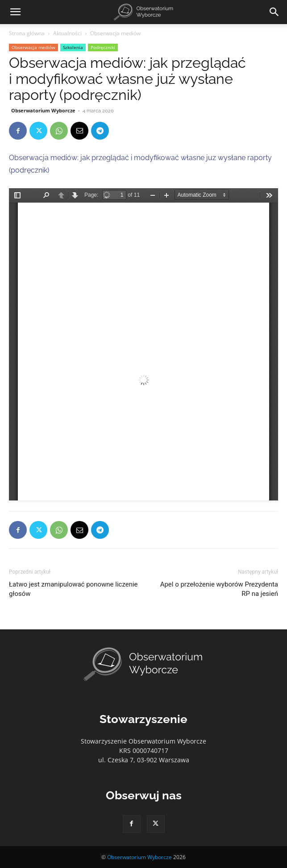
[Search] (275, 12)
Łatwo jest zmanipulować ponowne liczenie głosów (73, 589)
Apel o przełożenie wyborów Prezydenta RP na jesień (219, 589)
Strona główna (27, 33)
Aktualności (67, 33)
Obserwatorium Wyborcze (43, 110)
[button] (15, 12)
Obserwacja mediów (115, 33)
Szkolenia (73, 47)
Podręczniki (103, 47)
